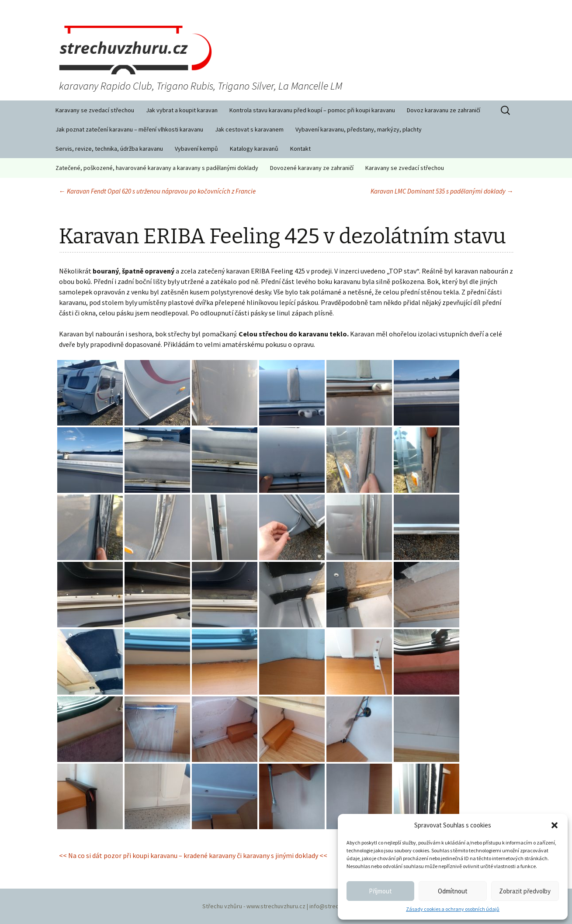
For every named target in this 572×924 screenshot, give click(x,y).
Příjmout (380, 891)
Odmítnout (453, 891)
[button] (555, 825)
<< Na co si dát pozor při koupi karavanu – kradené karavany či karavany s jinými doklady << (193, 855)
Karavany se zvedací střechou (95, 110)
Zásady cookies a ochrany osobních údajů (453, 909)
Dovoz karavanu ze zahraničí (444, 110)
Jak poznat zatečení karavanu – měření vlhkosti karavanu (129, 129)
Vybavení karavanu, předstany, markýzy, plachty (359, 129)
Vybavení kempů (196, 149)
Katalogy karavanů (254, 149)
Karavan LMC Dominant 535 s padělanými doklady (442, 191)
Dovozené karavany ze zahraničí (312, 168)
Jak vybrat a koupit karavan (182, 110)
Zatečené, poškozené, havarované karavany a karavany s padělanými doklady (157, 168)
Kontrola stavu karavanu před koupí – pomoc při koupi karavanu (312, 110)
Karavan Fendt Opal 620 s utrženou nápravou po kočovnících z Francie (157, 191)
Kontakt (300, 149)
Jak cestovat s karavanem (249, 129)
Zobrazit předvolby (525, 891)
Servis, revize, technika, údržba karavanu (109, 149)
